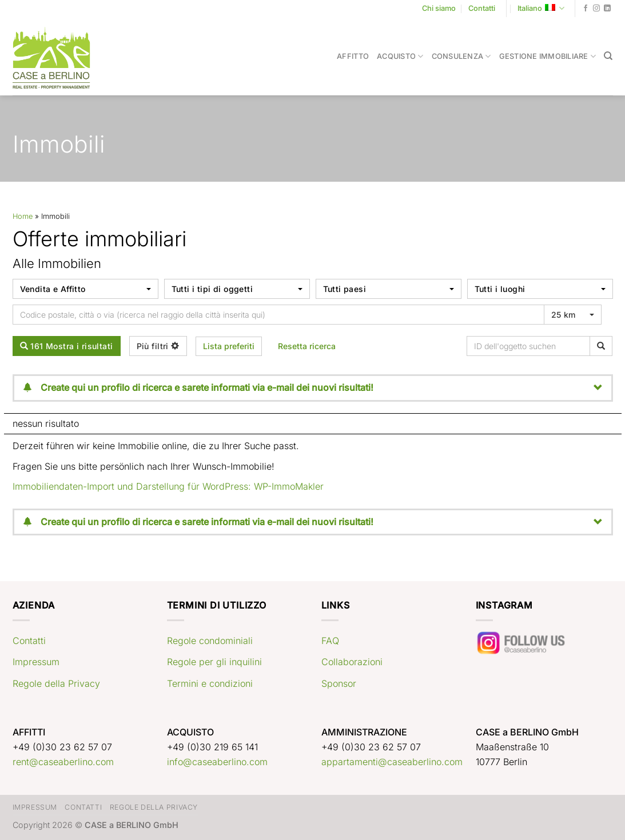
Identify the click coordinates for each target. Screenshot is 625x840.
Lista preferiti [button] (229, 346)
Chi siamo (439, 8)
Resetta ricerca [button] (307, 346)
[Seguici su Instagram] (596, 9)
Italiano (541, 8)
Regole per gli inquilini (214, 662)
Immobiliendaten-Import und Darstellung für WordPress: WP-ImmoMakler (168, 486)
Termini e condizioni (210, 683)
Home (23, 216)
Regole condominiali (210, 641)
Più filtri (158, 346)
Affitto (353, 56)
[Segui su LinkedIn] (607, 9)
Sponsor (339, 683)
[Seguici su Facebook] (586, 9)
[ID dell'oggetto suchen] (530, 346)
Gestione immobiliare (548, 56)
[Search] (608, 56)
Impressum (36, 662)
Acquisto (400, 56)
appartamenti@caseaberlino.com (392, 762)
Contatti (482, 8)
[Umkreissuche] (278, 315)
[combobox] (85, 289)
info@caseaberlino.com (217, 762)
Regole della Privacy (56, 683)
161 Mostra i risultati (67, 346)
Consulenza (461, 56)
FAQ (330, 641)
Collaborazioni (352, 662)
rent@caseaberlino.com (63, 762)
